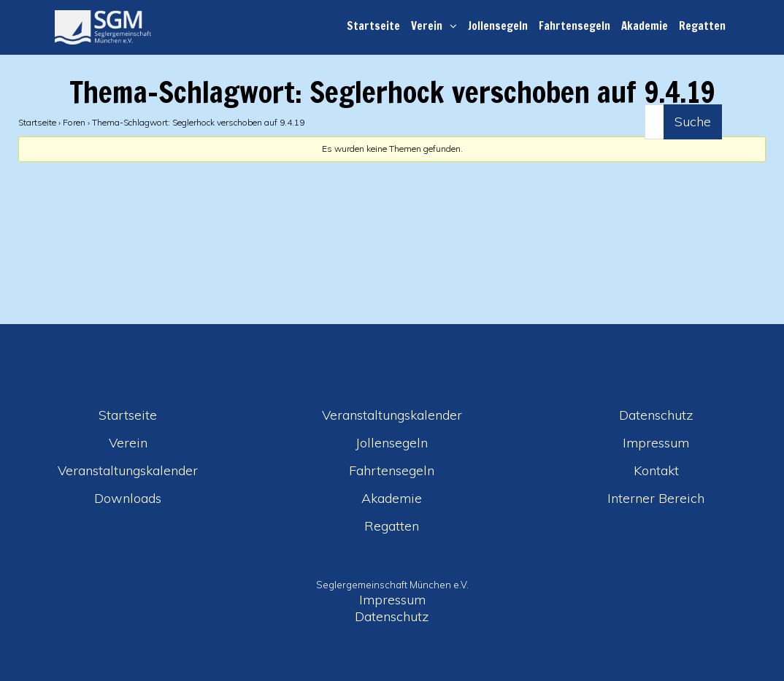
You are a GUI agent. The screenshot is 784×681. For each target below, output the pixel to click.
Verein (427, 26)
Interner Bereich (656, 498)
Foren (74, 122)
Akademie (645, 26)
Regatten (702, 26)
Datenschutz (656, 415)
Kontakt (656, 470)
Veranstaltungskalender (128, 470)
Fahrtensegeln (574, 26)
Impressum (656, 443)
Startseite (373, 26)
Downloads (128, 498)
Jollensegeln (498, 26)
